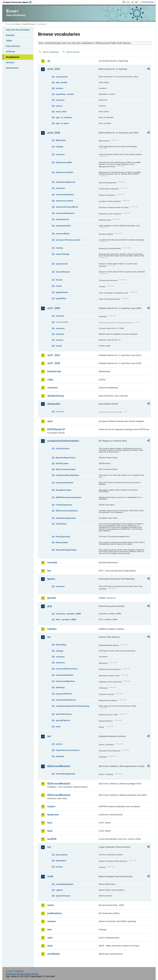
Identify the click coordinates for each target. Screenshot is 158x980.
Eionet (18, 24)
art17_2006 (54, 308)
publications (54, 913)
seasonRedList (63, 272)
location (59, 88)
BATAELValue (62, 463)
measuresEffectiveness (67, 669)
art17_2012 (54, 355)
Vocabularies (13, 57)
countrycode (62, 77)
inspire (51, 806)
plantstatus (61, 861)
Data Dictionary (29, 24)
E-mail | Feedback (15, 971)
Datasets (10, 35)
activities (60, 316)
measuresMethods (64, 675)
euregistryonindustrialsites (63, 441)
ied (49, 736)
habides (52, 629)
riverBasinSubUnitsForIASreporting (72, 706)
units (58, 727)
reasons (59, 340)
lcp (49, 847)
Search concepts (73, 52)
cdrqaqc (60, 147)
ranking (59, 248)
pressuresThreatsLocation (68, 240)
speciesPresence (64, 714)
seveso (51, 921)
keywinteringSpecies (65, 182)
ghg (49, 606)
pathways (60, 687)
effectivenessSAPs (65, 172)
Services (10, 62)
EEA (18, 2)
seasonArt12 (62, 264)
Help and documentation (18, 30)
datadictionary (56, 396)
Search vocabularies (51, 52)
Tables (9, 41)
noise (50, 905)
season (59, 106)
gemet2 (52, 598)
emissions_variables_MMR (68, 614)
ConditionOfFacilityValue (67, 475)
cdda (50, 380)
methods (60, 334)
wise (50, 946)
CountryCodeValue (64, 483)
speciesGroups (63, 896)
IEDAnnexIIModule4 (59, 795)
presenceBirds (63, 234)
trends (59, 286)
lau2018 (52, 839)
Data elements (13, 46)
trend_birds (61, 112)
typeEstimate (62, 292)
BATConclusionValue (66, 469)
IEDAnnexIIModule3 (59, 784)
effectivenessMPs (64, 162)
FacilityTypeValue (64, 505)
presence (60, 100)
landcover (53, 815)
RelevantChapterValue (66, 550)
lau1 (50, 823)
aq (49, 61)
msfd (50, 876)
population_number (65, 94)
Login (128, 2)
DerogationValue (63, 490)
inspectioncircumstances (68, 750)
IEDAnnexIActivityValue (67, 511)
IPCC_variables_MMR (66, 620)
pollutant (60, 756)
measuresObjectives (65, 681)
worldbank (53, 954)
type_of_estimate (64, 117)
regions (59, 890)
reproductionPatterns (66, 700)
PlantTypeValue (63, 537)
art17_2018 (54, 363)
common (52, 388)
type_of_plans (62, 123)
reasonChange (63, 254)
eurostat (52, 562)
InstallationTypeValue (66, 518)
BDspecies (61, 140)
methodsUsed (62, 219)
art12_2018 (54, 133)
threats (59, 280)
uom (50, 938)
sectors (59, 867)
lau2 (50, 831)
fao (49, 571)
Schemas (10, 52)
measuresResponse (65, 213)
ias (49, 637)
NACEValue (61, 524)
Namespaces (12, 68)
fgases (51, 579)
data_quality (61, 82)
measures (60, 188)
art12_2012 (54, 69)
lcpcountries (62, 855)
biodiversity (54, 371)
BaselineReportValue (65, 458)
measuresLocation (64, 201)
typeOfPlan (61, 298)
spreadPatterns (63, 720)
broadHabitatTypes (65, 884)
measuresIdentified (65, 195)
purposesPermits (64, 694)
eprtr (50, 421)
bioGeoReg (61, 645)
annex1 (59, 744)
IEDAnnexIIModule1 (59, 766)
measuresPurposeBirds (67, 207)
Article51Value (62, 449)
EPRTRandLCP (56, 429)
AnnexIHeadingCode (65, 774)
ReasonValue (62, 542)
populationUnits (63, 226)
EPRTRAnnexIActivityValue (69, 497)
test (49, 929)
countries (60, 154)
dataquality (54, 404)
